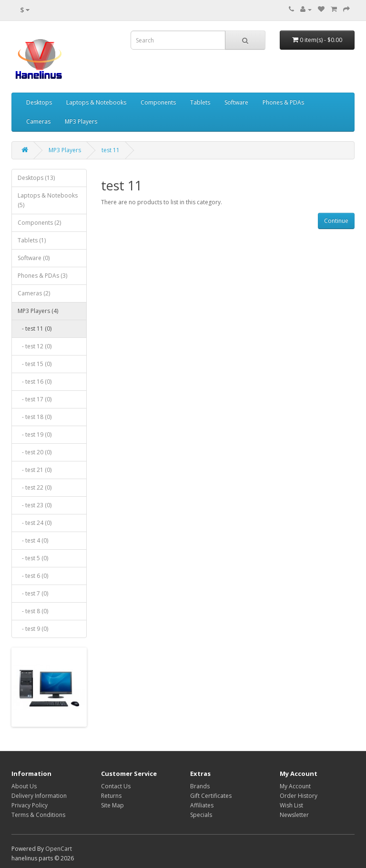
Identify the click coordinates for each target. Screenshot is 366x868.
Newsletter (294, 815)
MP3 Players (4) (38, 311)
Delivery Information (39, 796)
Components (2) (39, 223)
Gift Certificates (211, 796)
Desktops (39, 102)
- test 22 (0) (35, 487)
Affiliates (202, 805)
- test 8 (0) (33, 611)
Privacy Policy (30, 805)
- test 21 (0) (35, 470)
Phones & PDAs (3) (42, 276)
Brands (200, 786)
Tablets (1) (32, 240)
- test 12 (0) (35, 346)
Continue (336, 221)
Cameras (38, 121)
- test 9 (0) (33, 629)
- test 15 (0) (35, 364)
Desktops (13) (36, 178)
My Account (295, 786)
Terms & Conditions (38, 815)
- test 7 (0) (33, 593)
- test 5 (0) (33, 558)
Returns (111, 796)
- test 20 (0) (35, 452)
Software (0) (34, 258)
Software (236, 102)
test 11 (111, 150)
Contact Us (116, 786)
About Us (24, 786)
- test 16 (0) (35, 382)
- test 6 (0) (33, 576)
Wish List (291, 805)
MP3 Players (81, 121)
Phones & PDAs (283, 102)
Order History (299, 796)
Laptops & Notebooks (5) (48, 200)
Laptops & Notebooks (96, 102)
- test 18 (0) (35, 417)
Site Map (112, 805)
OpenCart (59, 849)
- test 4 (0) (33, 540)
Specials (201, 815)
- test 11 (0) (35, 329)
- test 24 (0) (35, 523)
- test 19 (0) (35, 434)
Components (158, 102)
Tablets (200, 102)
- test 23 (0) (35, 505)
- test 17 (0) (35, 399)
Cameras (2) (34, 293)
